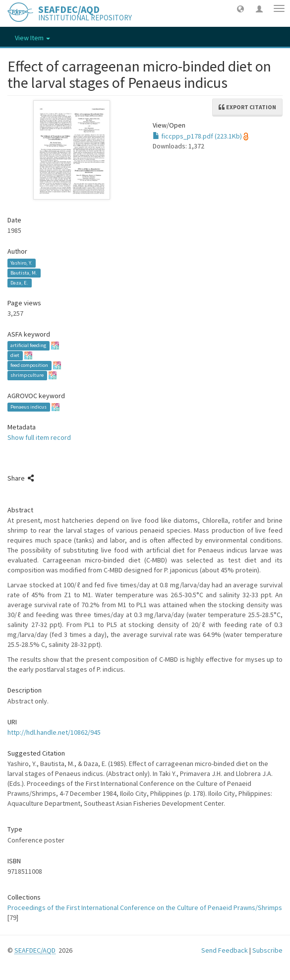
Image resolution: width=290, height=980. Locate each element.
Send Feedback (225, 950)
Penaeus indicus (29, 407)
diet (15, 356)
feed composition (29, 366)
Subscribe (267, 950)
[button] (240, 8)
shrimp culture (27, 376)
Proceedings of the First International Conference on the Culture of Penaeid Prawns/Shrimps (145, 908)
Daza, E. (19, 283)
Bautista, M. (24, 273)
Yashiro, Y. (21, 263)
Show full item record (39, 437)
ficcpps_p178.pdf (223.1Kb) (197, 136)
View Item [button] (32, 38)
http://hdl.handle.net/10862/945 (54, 732)
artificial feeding (28, 346)
